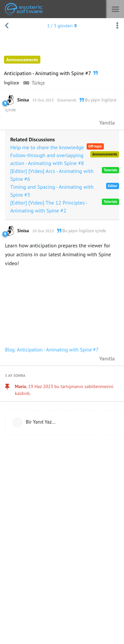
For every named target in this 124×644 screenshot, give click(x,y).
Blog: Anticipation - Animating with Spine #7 (52, 350)
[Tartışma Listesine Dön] (7, 26)
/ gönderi (62, 26)
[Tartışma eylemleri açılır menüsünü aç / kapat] (117, 26)
